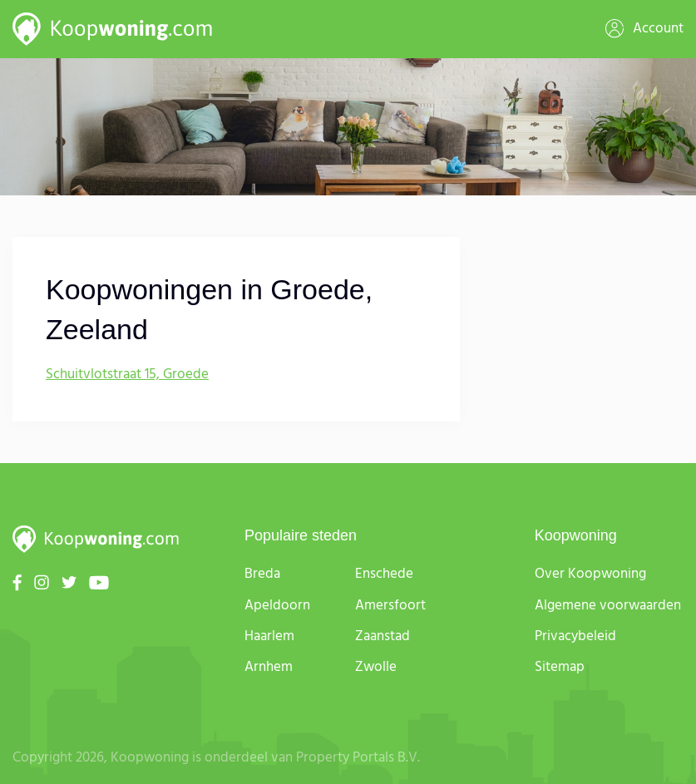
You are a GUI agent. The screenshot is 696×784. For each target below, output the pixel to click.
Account (644, 29)
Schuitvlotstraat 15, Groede (127, 375)
